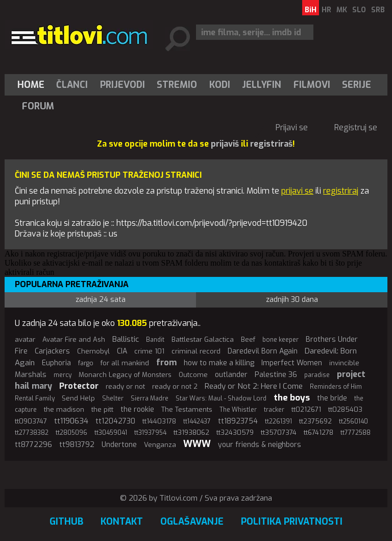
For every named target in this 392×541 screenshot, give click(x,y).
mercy (63, 375)
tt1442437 (197, 421)
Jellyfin (262, 85)
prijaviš (225, 144)
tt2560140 (353, 421)
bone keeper (280, 340)
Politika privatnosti (292, 522)
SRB (378, 10)
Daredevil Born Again (263, 351)
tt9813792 (77, 445)
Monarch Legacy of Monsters (125, 375)
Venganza (160, 445)
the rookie (137, 409)
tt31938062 (191, 432)
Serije (357, 85)
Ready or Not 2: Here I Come (254, 386)
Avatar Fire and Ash (74, 339)
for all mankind (125, 363)
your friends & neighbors (260, 445)
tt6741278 (318, 432)
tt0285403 (345, 409)
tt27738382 (32, 433)
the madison (64, 409)
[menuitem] (33, 85)
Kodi (220, 85)
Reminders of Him (336, 387)
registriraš (271, 144)
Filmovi (312, 85)
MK (342, 10)
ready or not (125, 386)
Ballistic (126, 339)
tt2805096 (71, 433)
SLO (359, 10)
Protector (79, 386)
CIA (122, 351)
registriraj (341, 191)
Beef (248, 339)
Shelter (113, 398)
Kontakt (122, 522)
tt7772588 (356, 433)
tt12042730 (115, 421)
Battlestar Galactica (203, 339)
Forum (38, 106)
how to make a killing (219, 363)
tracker (274, 410)
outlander (231, 375)
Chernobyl (93, 351)
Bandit (155, 340)
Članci (72, 85)
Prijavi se (292, 127)
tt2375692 (315, 421)
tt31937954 (150, 433)
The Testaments (187, 409)
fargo (86, 363)
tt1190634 (71, 421)
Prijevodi (122, 85)
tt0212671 (306, 409)
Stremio (177, 85)
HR (326, 10)
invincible (344, 363)
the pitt (102, 409)
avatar (25, 339)
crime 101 (149, 351)
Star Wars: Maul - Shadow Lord (221, 398)
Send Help (78, 398)
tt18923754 (238, 421)
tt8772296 (33, 445)
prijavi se (297, 191)
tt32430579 (235, 432)
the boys (292, 398)
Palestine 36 (276, 375)
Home (31, 85)
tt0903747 (31, 421)
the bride (332, 398)
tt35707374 (279, 432)
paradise (317, 375)
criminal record (196, 351)
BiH (311, 10)
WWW (197, 444)
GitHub (66, 522)
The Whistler (238, 410)
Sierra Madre (150, 398)
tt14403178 (159, 421)
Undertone (119, 445)
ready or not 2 (175, 386)
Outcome (193, 375)
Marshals (31, 375)
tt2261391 (278, 421)
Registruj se (356, 127)
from (166, 362)
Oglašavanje (192, 522)
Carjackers (52, 351)
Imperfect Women (292, 363)
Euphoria (56, 363)
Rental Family (35, 398)
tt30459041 (111, 433)
